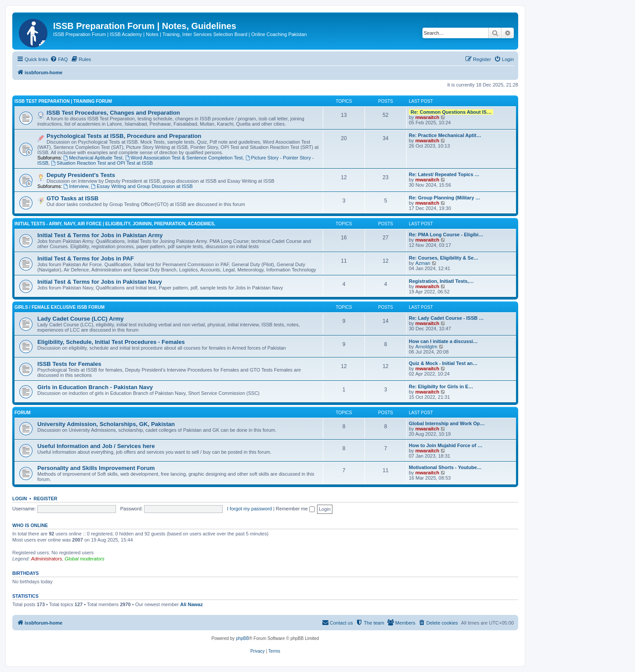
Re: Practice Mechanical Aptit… (445, 135)
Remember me (295, 509)
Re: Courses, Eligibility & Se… (444, 258)
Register (46, 499)
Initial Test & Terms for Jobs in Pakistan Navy (100, 282)
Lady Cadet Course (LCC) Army (81, 319)
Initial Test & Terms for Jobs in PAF (86, 258)
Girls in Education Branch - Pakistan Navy (95, 387)
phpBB (242, 638)
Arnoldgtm (426, 347)
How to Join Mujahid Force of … (446, 445)
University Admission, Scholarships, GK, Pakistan (106, 424)
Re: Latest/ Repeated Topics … (444, 174)
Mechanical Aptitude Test (93, 158)
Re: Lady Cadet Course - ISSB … (446, 318)
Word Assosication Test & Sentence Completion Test (184, 158)
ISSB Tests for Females (69, 364)
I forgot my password (249, 509)
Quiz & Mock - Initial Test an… (443, 363)
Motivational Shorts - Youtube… (445, 467)
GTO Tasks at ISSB (72, 198)
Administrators (47, 559)
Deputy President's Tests (81, 175)
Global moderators (85, 559)
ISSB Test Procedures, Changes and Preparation (113, 113)
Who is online (30, 525)
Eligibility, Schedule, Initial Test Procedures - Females (111, 342)
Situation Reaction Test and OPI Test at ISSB (102, 163)
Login (20, 499)
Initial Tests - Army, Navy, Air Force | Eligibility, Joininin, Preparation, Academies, (115, 224)
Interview (76, 186)
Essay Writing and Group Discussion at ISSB (142, 186)
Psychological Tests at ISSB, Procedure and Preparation (124, 136)
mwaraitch (427, 117)
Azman (423, 263)
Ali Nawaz (191, 604)
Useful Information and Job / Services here (96, 446)
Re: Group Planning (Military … (445, 198)
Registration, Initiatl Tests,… (441, 281)
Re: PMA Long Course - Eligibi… (446, 235)
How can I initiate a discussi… (443, 341)
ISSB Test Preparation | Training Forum (63, 101)
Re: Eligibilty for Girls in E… (441, 387)
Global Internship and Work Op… (447, 423)
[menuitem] (59, 59)
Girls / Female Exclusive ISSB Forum (60, 307)
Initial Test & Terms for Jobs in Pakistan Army (100, 235)
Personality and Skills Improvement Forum (96, 468)
